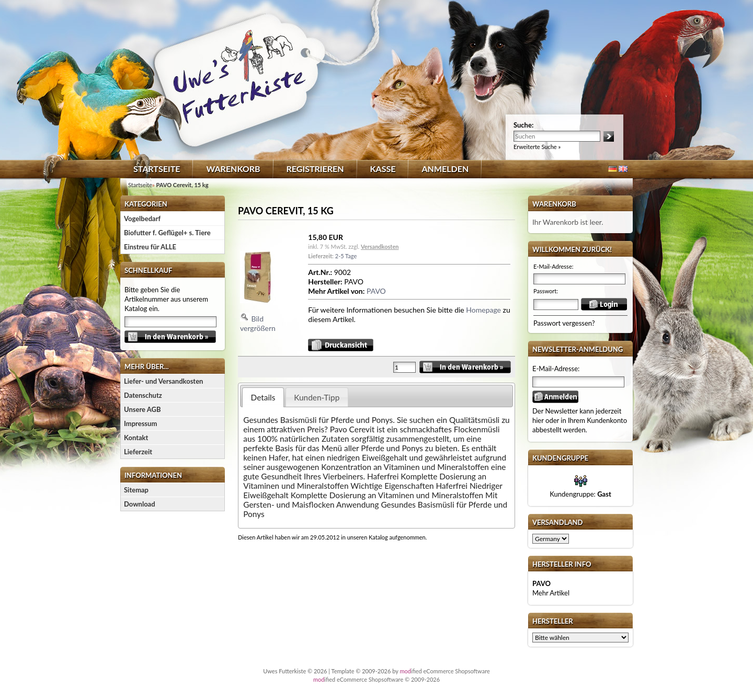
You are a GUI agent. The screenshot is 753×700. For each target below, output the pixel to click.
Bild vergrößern (258, 314)
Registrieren (315, 169)
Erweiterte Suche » (537, 147)
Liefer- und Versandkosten (163, 381)
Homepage (483, 310)
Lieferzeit (138, 452)
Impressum (140, 423)
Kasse (383, 169)
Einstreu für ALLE (150, 247)
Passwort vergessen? (564, 323)
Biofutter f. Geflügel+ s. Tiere (167, 233)
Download (140, 504)
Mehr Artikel (551, 593)
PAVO (376, 291)
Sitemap (136, 490)
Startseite (157, 169)
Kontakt (136, 438)
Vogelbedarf (142, 219)
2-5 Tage (346, 256)
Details (263, 397)
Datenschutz (143, 395)
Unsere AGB (142, 409)
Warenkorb (233, 169)
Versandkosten (380, 246)
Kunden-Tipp (317, 397)
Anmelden (445, 169)
